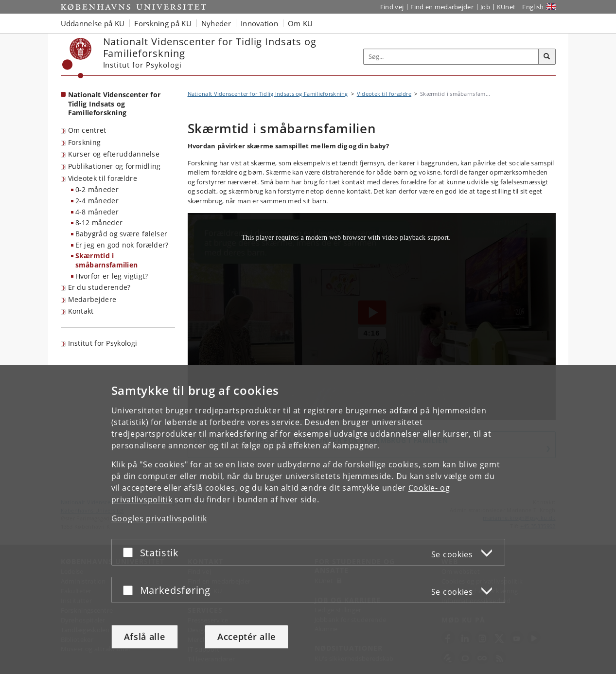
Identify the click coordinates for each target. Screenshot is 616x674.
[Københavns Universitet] (77, 58)
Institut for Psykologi (103, 343)
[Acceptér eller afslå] (130, 552)
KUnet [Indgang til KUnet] (506, 7)
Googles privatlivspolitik (159, 518)
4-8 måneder (97, 212)
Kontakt (81, 311)
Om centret (87, 130)
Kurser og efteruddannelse (114, 154)
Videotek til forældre (103, 178)
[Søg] (547, 57)
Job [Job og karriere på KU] (485, 7)
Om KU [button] (300, 23)
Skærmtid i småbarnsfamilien (107, 260)
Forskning (85, 142)
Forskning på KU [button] (163, 23)
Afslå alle (145, 637)
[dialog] (308, 520)
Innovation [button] (259, 23)
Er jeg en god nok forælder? (122, 245)
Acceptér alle (246, 637)
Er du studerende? (99, 287)
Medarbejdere (92, 299)
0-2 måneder (97, 189)
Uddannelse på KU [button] (93, 23)
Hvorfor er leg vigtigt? (112, 276)
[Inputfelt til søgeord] (451, 57)
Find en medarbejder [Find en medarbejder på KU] (442, 7)
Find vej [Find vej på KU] (392, 7)
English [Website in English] (533, 7)
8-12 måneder (99, 222)
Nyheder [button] (216, 23)
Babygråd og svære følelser (122, 234)
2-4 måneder (97, 201)
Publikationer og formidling (114, 166)
